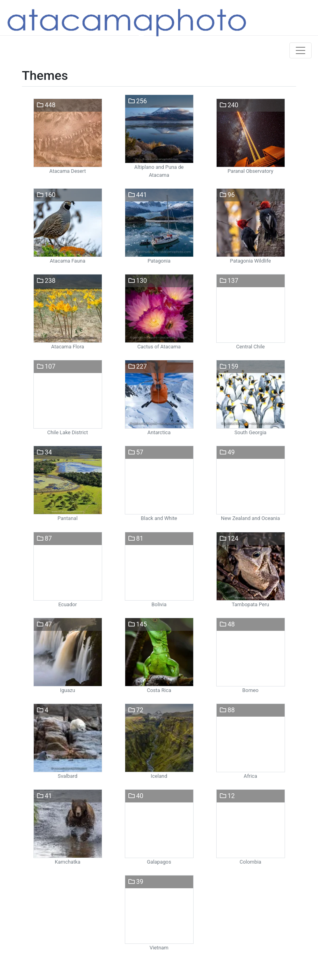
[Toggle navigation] (301, 50)
